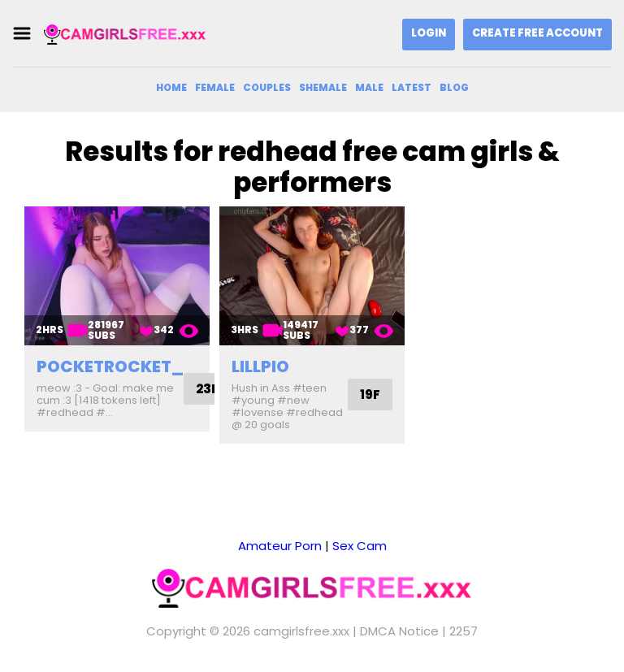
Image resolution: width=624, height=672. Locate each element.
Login (429, 33)
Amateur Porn (280, 546)
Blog (454, 87)
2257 (464, 631)
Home (171, 87)
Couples (267, 87)
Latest (412, 87)
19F (370, 395)
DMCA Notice (399, 631)
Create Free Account (537, 33)
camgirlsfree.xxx (301, 631)
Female (215, 87)
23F (207, 389)
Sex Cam (360, 546)
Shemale (323, 87)
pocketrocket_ (110, 366)
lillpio (260, 366)
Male (369, 87)
